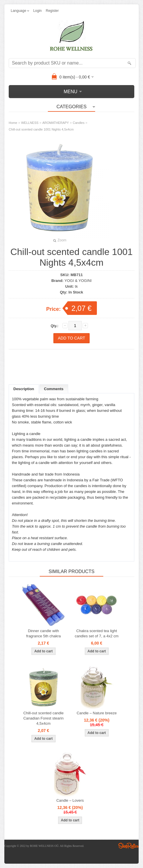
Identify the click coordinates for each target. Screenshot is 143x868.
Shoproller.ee (128, 846)
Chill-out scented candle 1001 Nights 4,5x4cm (41, 129)
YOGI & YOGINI (78, 281)
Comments (54, 389)
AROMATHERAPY (56, 123)
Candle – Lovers (70, 800)
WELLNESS (30, 123)
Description (24, 389)
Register (52, 11)
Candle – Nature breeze (97, 713)
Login (37, 11)
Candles (79, 123)
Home (13, 123)
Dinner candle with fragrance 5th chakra (43, 633)
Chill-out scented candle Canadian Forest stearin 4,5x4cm (43, 718)
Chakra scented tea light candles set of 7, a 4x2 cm (97, 633)
